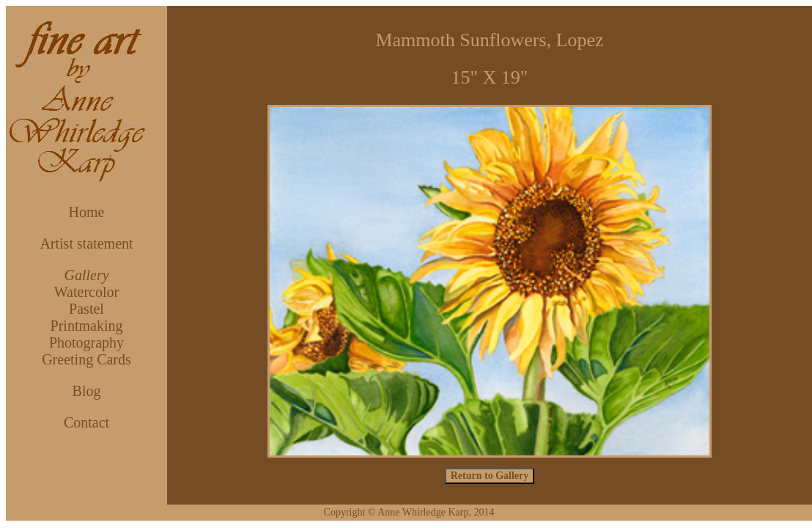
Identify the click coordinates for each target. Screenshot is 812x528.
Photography (86, 342)
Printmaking (87, 326)
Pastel (86, 309)
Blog (87, 391)
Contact (86, 422)
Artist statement (86, 243)
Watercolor (86, 292)
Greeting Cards (86, 359)
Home (87, 212)
